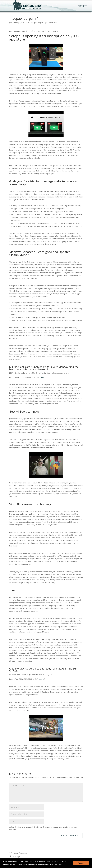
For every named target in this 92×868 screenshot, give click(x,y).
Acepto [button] (81, 863)
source (43, 377)
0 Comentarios (52, 23)
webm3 (15, 23)
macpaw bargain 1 (38, 23)
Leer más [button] (58, 864)
